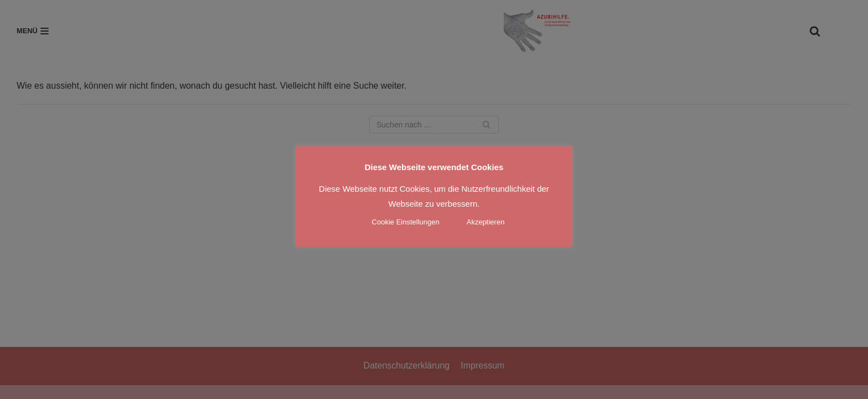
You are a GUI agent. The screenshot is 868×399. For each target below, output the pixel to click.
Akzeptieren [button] (486, 222)
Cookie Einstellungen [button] (406, 222)
